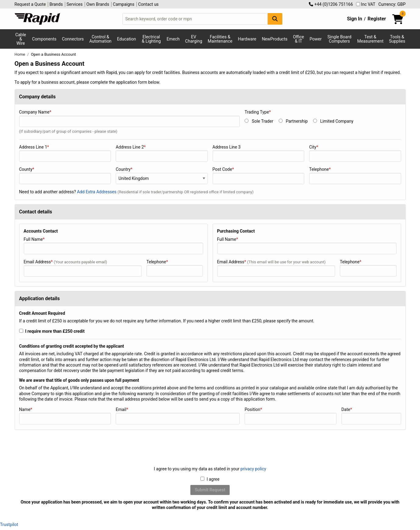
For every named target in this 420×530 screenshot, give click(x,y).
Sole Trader (263, 121)
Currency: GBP (392, 4)
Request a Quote (30, 4)
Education (126, 39)
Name (65, 416)
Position (291, 416)
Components (44, 39)
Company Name (130, 122)
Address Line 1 (65, 153)
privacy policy (253, 469)
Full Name (113, 246)
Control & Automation (100, 39)
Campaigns (124, 4)
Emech (173, 39)
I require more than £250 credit (52, 331)
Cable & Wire (21, 39)
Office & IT (298, 39)
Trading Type (258, 112)
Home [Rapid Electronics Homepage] (20, 54)
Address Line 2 (162, 153)
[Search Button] (275, 19)
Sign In (355, 19)
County (65, 175)
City (355, 153)
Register (377, 19)
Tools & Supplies (397, 39)
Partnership (297, 121)
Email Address (83, 268)
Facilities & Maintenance (220, 39)
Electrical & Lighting (151, 39)
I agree (210, 479)
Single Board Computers (339, 39)
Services (74, 4)
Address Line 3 (259, 153)
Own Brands (98, 4)
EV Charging (194, 39)
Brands (56, 4)
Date (371, 416)
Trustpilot (9, 525)
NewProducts (275, 39)
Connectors (73, 39)
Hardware (247, 39)
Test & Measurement (370, 39)
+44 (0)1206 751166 (331, 4)
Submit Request (210, 490)
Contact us (148, 4)
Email (178, 416)
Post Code (259, 175)
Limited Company (337, 121)
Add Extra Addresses (97, 192)
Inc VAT (366, 4)
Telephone (355, 175)
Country (124, 169)
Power (315, 39)
